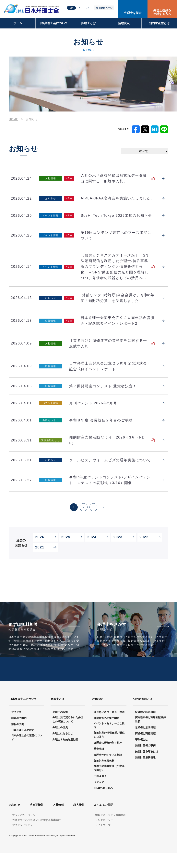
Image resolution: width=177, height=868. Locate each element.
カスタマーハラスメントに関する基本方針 (36, 835)
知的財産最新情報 (145, 772)
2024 (92, 551)
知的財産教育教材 (104, 775)
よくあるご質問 (103, 820)
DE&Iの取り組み (103, 803)
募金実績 (99, 763)
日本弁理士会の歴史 (23, 745)
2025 (66, 551)
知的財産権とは (159, 23)
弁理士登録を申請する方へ (162, 12)
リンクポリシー (104, 835)
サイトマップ (103, 840)
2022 (144, 551)
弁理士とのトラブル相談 (108, 770)
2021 (40, 561)
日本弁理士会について (53, 23)
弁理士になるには (63, 748)
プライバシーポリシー (25, 830)
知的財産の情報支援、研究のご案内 (109, 749)
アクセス (16, 727)
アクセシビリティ (22, 840)
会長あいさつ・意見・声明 (109, 727)
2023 (118, 551)
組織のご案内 (19, 733)
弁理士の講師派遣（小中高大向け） (109, 783)
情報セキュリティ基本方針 (111, 830)
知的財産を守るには (147, 766)
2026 (40, 551)
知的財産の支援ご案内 (107, 733)
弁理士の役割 (60, 727)
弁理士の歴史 (60, 742)
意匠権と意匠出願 (145, 742)
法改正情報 (37, 820)
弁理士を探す (133, 13)
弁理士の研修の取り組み (108, 758)
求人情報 (79, 820)
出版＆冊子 (100, 791)
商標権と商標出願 (145, 748)
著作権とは (142, 754)
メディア (99, 797)
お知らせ (15, 820)
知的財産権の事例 (145, 760)
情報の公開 (18, 739)
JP (71, 8)
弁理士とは (88, 23)
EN (88, 8)
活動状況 (124, 23)
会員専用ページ (104, 8)
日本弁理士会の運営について (27, 752)
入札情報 (58, 820)
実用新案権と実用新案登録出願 (150, 734)
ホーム (18, 23)
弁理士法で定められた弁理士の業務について (68, 734)
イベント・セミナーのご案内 (109, 740)
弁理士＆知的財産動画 (65, 754)
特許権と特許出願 (145, 727)
